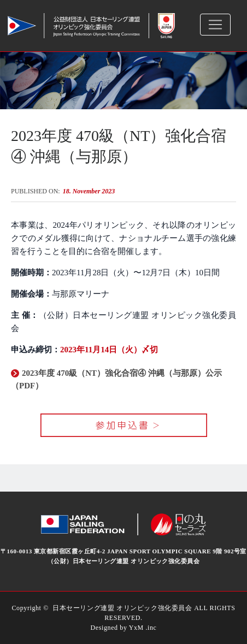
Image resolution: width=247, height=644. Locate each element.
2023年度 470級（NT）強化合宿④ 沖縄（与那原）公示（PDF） (116, 379)
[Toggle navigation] (215, 25)
